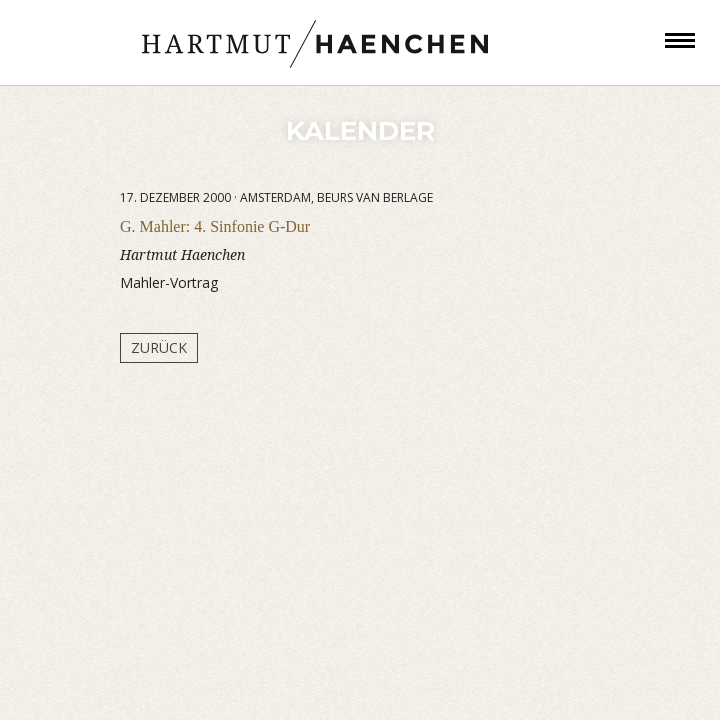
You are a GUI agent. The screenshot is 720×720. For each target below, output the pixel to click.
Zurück (159, 347)
